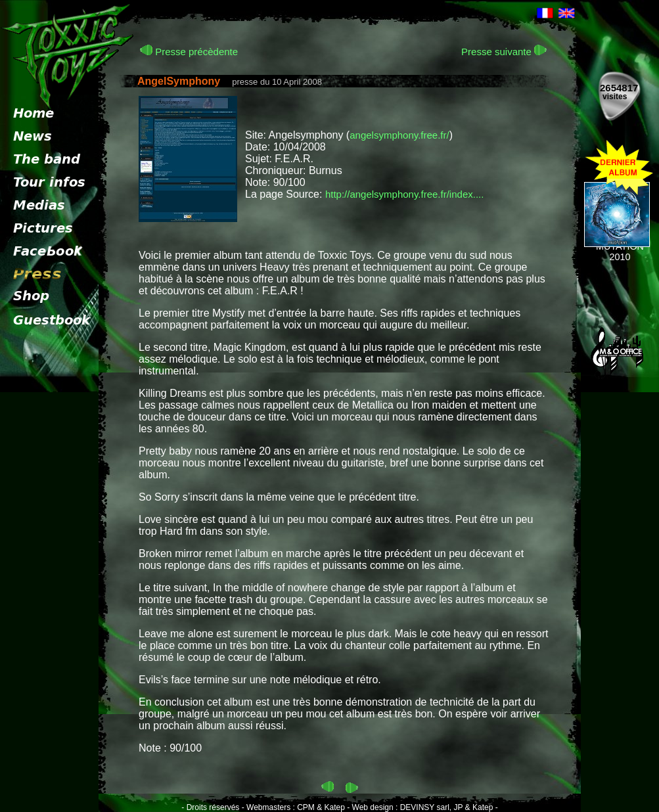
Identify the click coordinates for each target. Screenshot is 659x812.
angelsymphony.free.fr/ (399, 135)
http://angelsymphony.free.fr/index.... (405, 194)
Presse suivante (504, 52)
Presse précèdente (189, 52)
